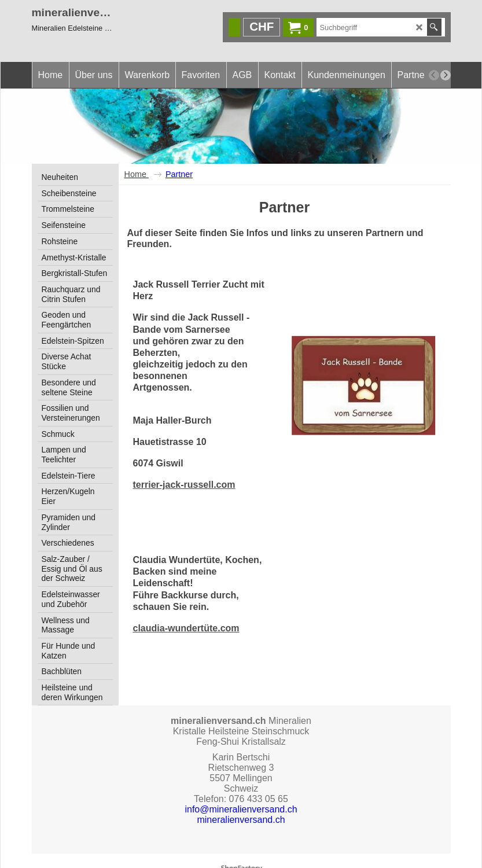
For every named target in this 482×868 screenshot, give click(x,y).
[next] (446, 75)
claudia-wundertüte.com (186, 610)
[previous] (434, 75)
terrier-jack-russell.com (184, 467)
